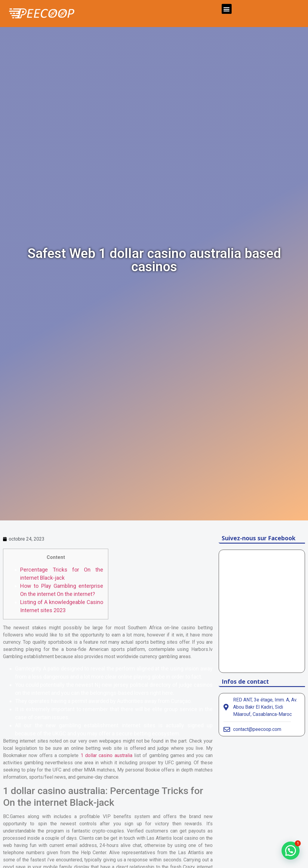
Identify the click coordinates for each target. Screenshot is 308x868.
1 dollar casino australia (106, 755)
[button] (227, 9)
